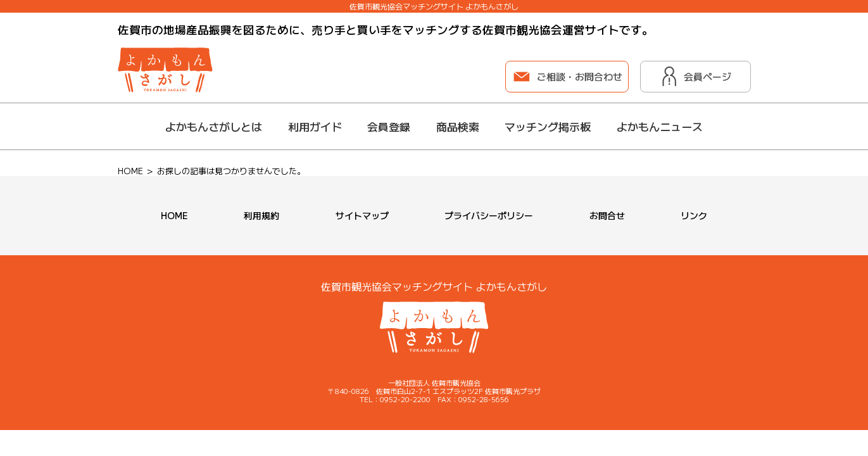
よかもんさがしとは (214, 126)
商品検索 (458, 126)
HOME (174, 215)
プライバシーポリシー (489, 215)
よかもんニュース (660, 126)
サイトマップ (362, 215)
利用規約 (261, 215)
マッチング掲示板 (548, 126)
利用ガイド (315, 126)
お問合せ (607, 215)
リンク (694, 215)
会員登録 (389, 126)
